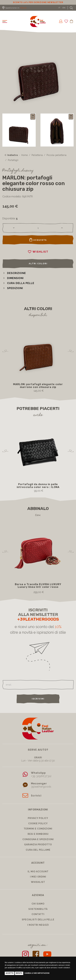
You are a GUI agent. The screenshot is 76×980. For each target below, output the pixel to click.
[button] (14, 273)
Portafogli (13, 160)
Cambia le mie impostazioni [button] (37, 973)
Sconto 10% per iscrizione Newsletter (38, 2)
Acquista (38, 240)
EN (64, 8)
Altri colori (38, 264)
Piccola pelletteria (57, 155)
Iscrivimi (38, 699)
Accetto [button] (10, 973)
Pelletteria (37, 155)
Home (25, 155)
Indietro (11, 155)
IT (59, 8)
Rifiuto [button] (19, 973)
